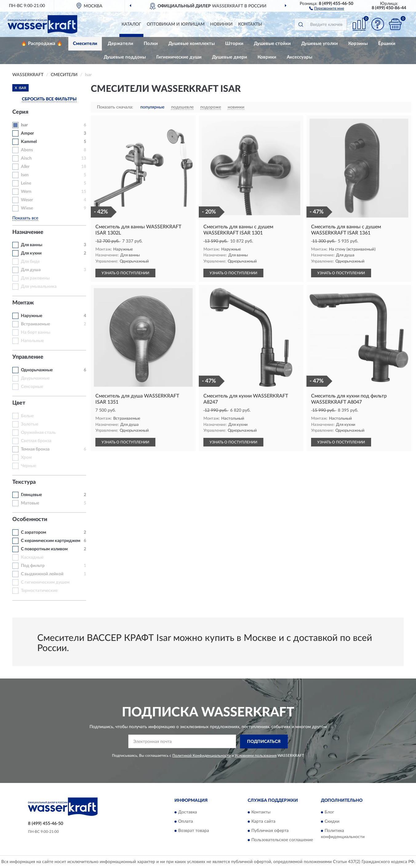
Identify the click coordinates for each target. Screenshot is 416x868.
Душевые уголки (320, 44)
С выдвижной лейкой (42, 574)
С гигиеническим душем (45, 582)
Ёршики (387, 44)
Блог (329, 813)
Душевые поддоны (125, 57)
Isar (24, 125)
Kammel (29, 142)
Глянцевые (31, 495)
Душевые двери (230, 57)
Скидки (332, 822)
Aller (25, 167)
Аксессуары (300, 57)
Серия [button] (20, 112)
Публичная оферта (270, 831)
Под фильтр (33, 566)
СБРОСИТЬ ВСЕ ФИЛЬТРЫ (49, 99)
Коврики (267, 57)
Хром (26, 458)
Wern (26, 192)
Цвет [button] (19, 403)
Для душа (31, 270)
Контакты (250, 24)
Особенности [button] (30, 520)
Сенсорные (32, 387)
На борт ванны (36, 332)
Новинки (221, 24)
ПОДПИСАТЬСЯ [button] (264, 742)
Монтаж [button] (23, 303)
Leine (26, 183)
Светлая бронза (36, 441)
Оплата (186, 822)
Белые (27, 416)
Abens (27, 150)
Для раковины (35, 278)
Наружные (32, 316)
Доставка (188, 813)
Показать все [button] (25, 218)
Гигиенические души (179, 57)
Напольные (32, 341)
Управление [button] (28, 357)
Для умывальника (39, 287)
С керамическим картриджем (51, 541)
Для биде (30, 262)
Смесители (85, 44)
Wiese (27, 208)
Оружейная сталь (38, 433)
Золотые (30, 424)
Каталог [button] (131, 24)
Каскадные (32, 557)
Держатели (120, 44)
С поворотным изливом (44, 549)
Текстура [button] (24, 482)
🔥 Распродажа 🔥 (42, 44)
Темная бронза (35, 449)
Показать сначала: (115, 107)
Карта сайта (263, 822)
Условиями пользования (256, 756)
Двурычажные (35, 378)
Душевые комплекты (192, 44)
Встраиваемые (35, 324)
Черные (28, 466)
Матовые (30, 503)
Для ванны (32, 245)
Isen (25, 175)
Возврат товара (194, 831)
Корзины (358, 44)
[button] (327, 8)
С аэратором (34, 532)
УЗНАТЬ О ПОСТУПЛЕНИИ (125, 273)
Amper (27, 133)
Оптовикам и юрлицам (176, 24)
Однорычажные (37, 370)
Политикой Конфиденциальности (202, 756)
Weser (27, 200)
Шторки (234, 44)
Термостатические (39, 591)
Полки (151, 44)
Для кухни (31, 253)
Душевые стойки (272, 44)
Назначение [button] (28, 232)
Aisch (26, 158)
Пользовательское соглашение (282, 840)
